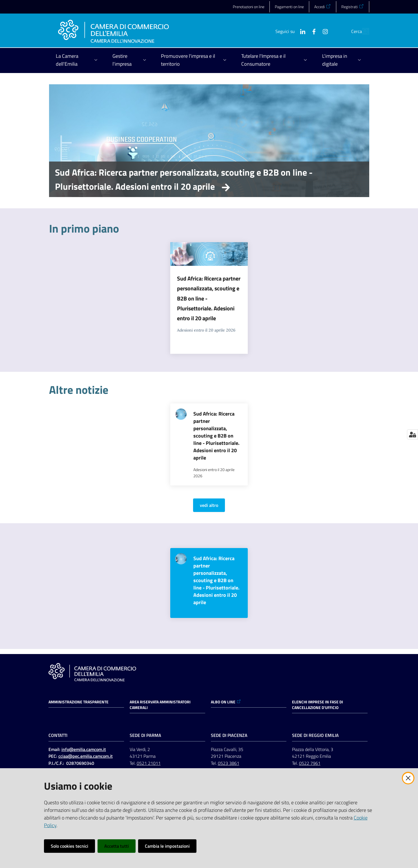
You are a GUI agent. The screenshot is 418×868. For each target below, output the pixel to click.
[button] (362, 31)
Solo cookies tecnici (69, 846)
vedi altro (209, 505)
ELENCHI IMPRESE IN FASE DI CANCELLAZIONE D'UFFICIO (318, 705)
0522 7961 (310, 763)
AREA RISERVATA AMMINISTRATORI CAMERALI (160, 705)
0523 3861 (229, 763)
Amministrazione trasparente (78, 702)
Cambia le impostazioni (167, 846)
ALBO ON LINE (226, 702)
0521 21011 (149, 763)
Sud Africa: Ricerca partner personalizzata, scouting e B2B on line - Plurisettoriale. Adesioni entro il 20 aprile (184, 179)
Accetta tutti (117, 846)
